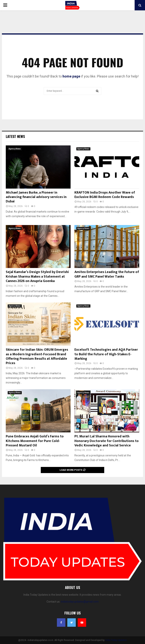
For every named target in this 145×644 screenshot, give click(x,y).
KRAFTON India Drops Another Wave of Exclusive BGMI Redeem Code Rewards (105, 195)
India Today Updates (116, 640)
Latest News (15, 136)
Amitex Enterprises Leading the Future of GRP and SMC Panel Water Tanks (107, 274)
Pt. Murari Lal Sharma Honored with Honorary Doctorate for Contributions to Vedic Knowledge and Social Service (107, 441)
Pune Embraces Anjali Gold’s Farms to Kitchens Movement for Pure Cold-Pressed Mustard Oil (35, 441)
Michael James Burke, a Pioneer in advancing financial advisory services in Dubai (36, 197)
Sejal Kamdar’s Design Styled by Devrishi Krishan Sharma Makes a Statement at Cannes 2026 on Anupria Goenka (37, 277)
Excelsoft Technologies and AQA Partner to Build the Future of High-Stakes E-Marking (106, 354)
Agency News (15, 149)
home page (71, 76)
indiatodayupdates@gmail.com (80, 602)
